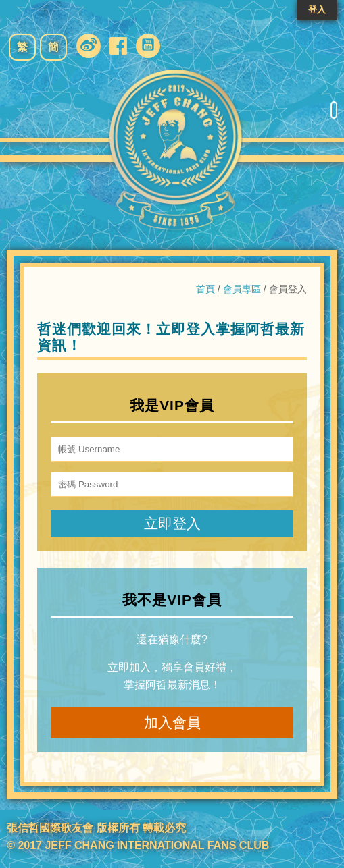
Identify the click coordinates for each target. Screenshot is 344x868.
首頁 (205, 289)
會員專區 (242, 289)
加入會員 (172, 723)
